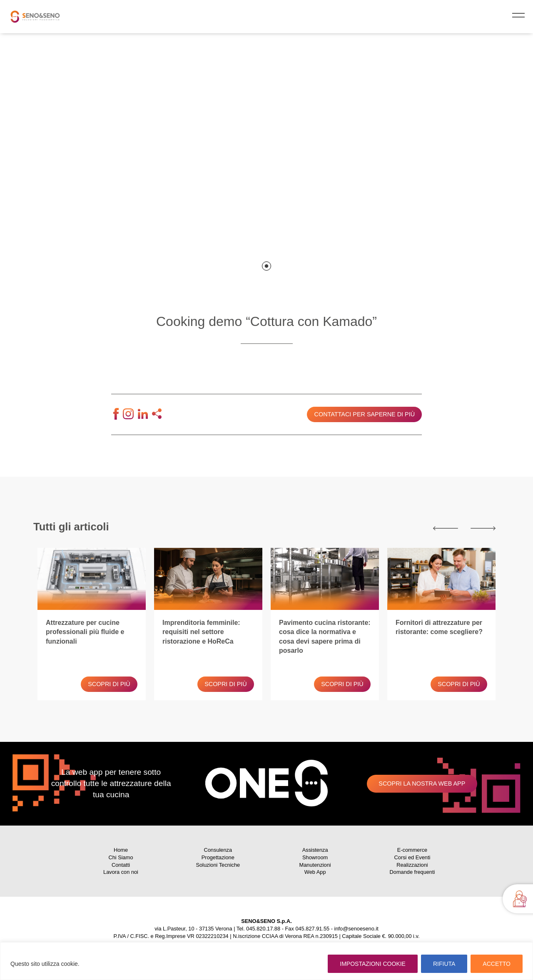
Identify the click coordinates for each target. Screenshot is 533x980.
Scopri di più (109, 684)
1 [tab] (266, 266)
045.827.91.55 (312, 929)
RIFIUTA (444, 964)
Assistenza (315, 850)
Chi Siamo (121, 857)
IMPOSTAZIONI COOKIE (373, 964)
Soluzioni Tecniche (218, 865)
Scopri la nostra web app (422, 784)
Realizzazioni (412, 865)
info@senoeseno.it (356, 929)
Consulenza (218, 850)
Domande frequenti (412, 872)
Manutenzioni (315, 865)
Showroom (315, 857)
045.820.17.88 (263, 929)
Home (121, 850)
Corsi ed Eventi (412, 857)
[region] (266, 961)
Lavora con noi (121, 872)
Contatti (121, 865)
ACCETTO (497, 964)
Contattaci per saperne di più (365, 414)
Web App (315, 872)
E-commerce (412, 850)
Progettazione (218, 857)
